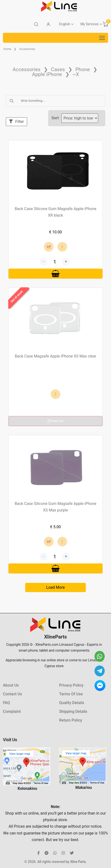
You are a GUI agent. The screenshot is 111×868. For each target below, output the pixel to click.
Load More (55, 587)
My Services (90, 24)
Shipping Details (73, 711)
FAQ (6, 703)
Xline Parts (78, 862)
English (65, 24)
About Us (11, 685)
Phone (83, 69)
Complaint (12, 711)
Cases (58, 69)
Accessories (27, 49)
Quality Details (72, 703)
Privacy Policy (71, 685)
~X (76, 74)
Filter (16, 122)
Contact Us (12, 694)
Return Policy (71, 720)
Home (7, 49)
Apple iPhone (47, 74)
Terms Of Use (71, 694)
